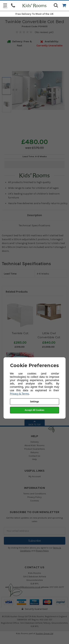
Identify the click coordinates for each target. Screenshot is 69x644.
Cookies (35, 501)
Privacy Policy (34, 497)
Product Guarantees (35, 449)
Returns (35, 452)
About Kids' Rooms (34, 445)
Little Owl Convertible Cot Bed (49, 337)
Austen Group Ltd (45, 633)
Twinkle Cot (20, 333)
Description (35, 215)
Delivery (35, 442)
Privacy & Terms (20, 394)
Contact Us (34, 456)
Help (34, 459)
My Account (35, 476)
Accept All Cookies (34, 410)
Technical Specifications (34, 225)
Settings (35, 402)
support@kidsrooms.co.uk (27, 587)
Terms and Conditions (35, 494)
